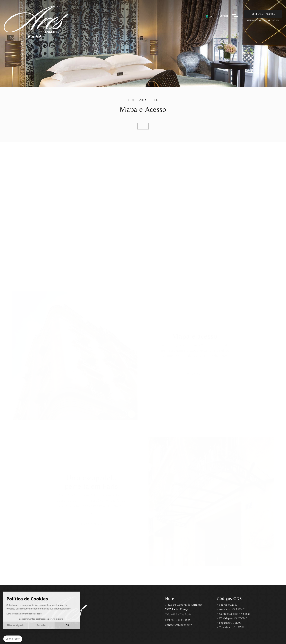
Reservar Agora (263, 14)
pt (211, 16)
